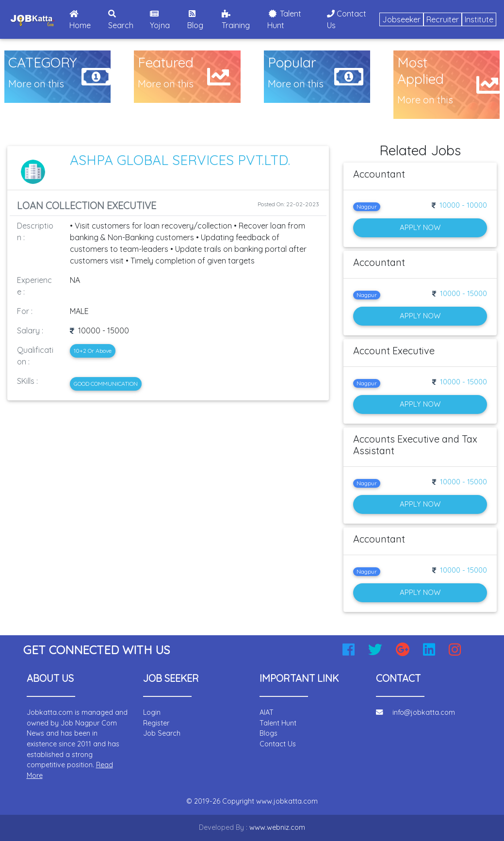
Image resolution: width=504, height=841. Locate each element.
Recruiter (443, 19)
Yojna (160, 20)
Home (87, 20)
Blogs (268, 733)
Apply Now (420, 227)
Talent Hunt (284, 19)
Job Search (162, 733)
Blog (195, 20)
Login (152, 712)
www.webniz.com (277, 827)
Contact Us (347, 19)
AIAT (267, 712)
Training (236, 20)
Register (156, 723)
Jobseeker (401, 19)
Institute (479, 19)
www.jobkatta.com (287, 801)
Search (121, 20)
